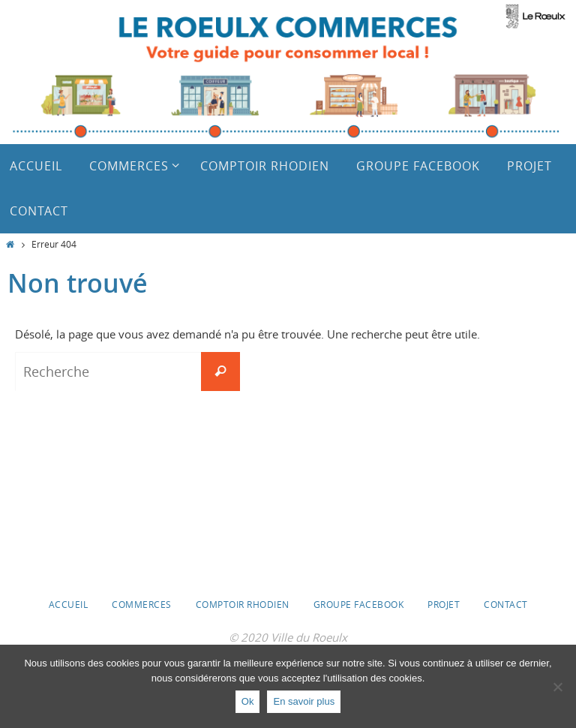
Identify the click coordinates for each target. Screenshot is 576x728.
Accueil (69, 604)
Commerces (142, 604)
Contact (506, 604)
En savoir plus (304, 701)
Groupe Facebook (359, 604)
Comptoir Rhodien (243, 604)
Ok (248, 701)
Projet (444, 604)
